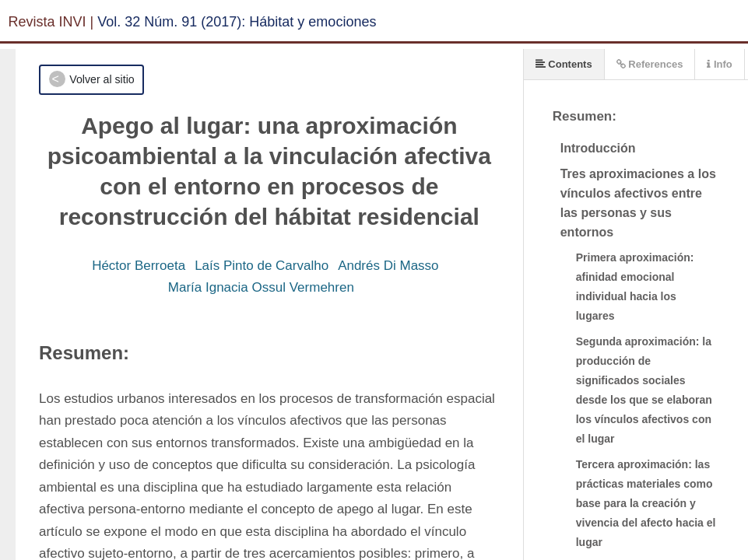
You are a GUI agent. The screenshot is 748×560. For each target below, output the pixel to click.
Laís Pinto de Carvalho (262, 266)
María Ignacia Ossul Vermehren (261, 287)
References (650, 64)
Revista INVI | (51, 22)
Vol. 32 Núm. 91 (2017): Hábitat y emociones (237, 22)
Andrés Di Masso (388, 266)
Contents (564, 64)
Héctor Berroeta (139, 266)
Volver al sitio (102, 79)
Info (719, 64)
